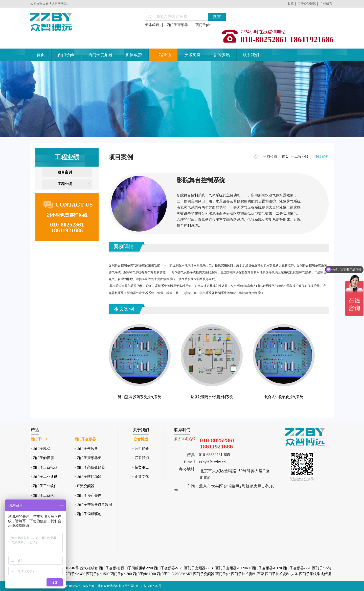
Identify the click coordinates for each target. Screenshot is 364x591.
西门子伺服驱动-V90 (137, 568)
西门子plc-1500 (98, 574)
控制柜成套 (89, 568)
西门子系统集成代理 (315, 574)
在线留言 (326, 4)
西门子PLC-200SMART (174, 574)
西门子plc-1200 (144, 574)
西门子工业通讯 (45, 477)
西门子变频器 (177, 25)
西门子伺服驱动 (89, 514)
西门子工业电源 (45, 467)
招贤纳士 (142, 467)
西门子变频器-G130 (199, 568)
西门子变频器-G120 (267, 568)
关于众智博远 (307, 4)
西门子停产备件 (89, 495)
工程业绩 (163, 55)
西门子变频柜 (109, 568)
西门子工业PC (44, 495)
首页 (41, 55)
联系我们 (251, 55)
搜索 (217, 17)
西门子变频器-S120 (168, 568)
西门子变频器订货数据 (94, 505)
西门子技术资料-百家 (248, 574)
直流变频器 (85, 486)
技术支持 (192, 55)
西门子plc (203, 25)
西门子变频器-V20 (297, 568)
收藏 (291, 4)
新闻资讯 (222, 55)
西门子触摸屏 (43, 458)
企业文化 (142, 477)
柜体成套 (152, 25)
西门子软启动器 (89, 477)
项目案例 (65, 172)
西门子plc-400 (75, 574)
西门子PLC (41, 449)
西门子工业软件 (45, 486)
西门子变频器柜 (89, 458)
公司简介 (142, 449)
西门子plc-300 (121, 574)
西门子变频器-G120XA (233, 568)
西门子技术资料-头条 (281, 574)
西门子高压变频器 (91, 467)
